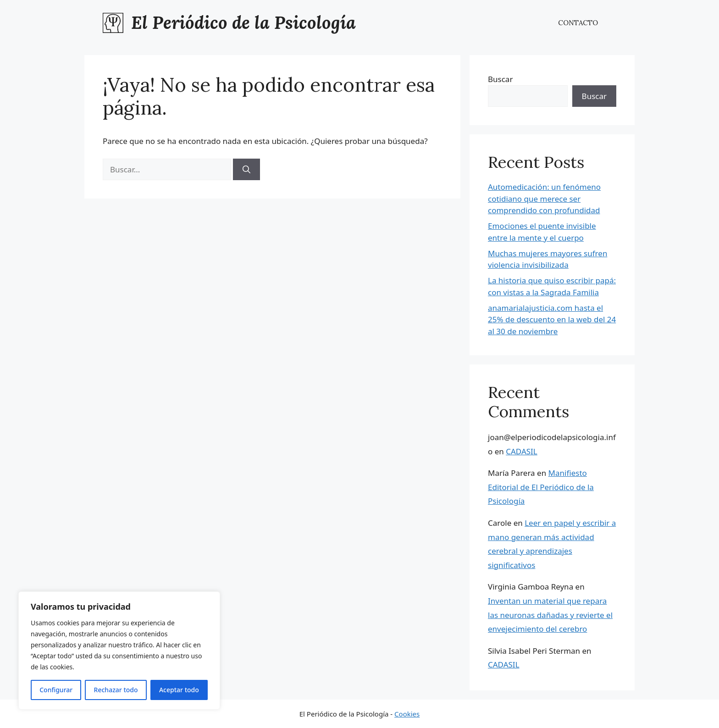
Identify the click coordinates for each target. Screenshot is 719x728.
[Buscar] (246, 170)
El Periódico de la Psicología (243, 22)
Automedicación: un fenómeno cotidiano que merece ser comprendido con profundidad (544, 199)
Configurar (56, 690)
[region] (119, 651)
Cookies (407, 714)
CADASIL (522, 451)
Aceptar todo (179, 690)
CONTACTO (578, 23)
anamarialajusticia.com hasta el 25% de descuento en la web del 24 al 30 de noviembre (552, 320)
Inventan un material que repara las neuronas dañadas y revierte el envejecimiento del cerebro (550, 615)
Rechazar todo (116, 690)
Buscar (500, 79)
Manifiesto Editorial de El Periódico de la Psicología (541, 487)
